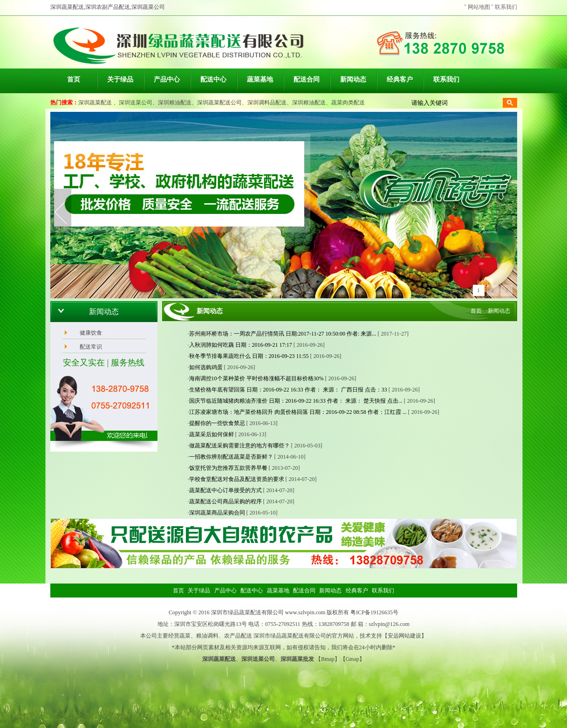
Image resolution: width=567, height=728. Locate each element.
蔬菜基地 (260, 79)
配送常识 (91, 347)
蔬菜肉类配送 (348, 103)
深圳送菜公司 (136, 103)
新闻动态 (353, 79)
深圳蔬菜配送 (95, 103)
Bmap (328, 659)
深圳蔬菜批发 (297, 659)
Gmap (352, 659)
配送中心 (213, 79)
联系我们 (506, 7)
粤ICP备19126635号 (374, 612)
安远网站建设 (404, 636)
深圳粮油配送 (175, 103)
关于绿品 (120, 79)
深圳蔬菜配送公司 (219, 103)
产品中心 (167, 79)
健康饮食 (91, 333)
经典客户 (400, 79)
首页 (74, 79)
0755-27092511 (283, 624)
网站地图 (479, 7)
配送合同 (307, 79)
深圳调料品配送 (267, 103)
